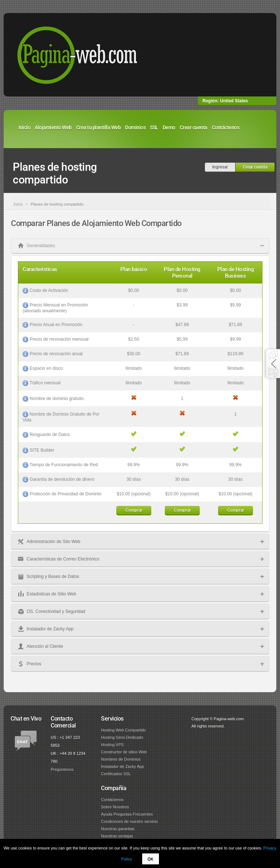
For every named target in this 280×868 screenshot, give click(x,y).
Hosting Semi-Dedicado (122, 737)
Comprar (134, 510)
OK (151, 859)
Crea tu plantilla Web (99, 127)
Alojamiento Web (53, 127)
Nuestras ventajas (117, 836)
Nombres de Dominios (121, 759)
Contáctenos (226, 127)
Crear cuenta (194, 127)
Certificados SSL (116, 774)
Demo (169, 127)
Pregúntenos (62, 769)
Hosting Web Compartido (123, 730)
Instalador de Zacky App (122, 766)
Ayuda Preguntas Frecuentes (127, 814)
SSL (154, 127)
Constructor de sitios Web (124, 752)
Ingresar (220, 167)
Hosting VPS (112, 745)
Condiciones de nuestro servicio (129, 821)
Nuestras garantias (118, 829)
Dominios (135, 127)
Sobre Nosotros (115, 807)
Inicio (24, 127)
